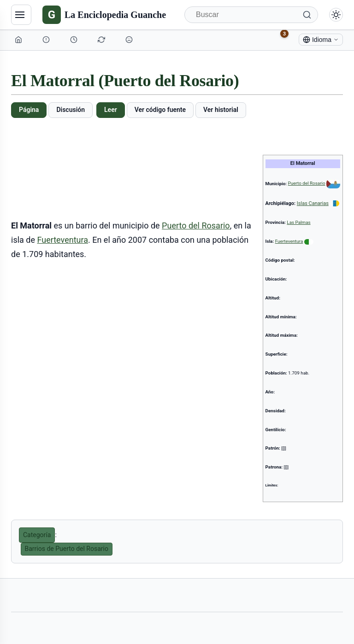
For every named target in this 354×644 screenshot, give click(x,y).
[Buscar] (251, 15)
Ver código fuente (160, 110)
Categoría (37, 535)
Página (29, 110)
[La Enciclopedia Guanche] (104, 15)
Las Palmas (298, 222)
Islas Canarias (313, 203)
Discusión (71, 110)
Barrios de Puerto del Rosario (67, 549)
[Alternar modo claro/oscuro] (336, 15)
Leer (111, 110)
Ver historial (221, 110)
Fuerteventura (289, 241)
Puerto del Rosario (307, 183)
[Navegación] (21, 15)
